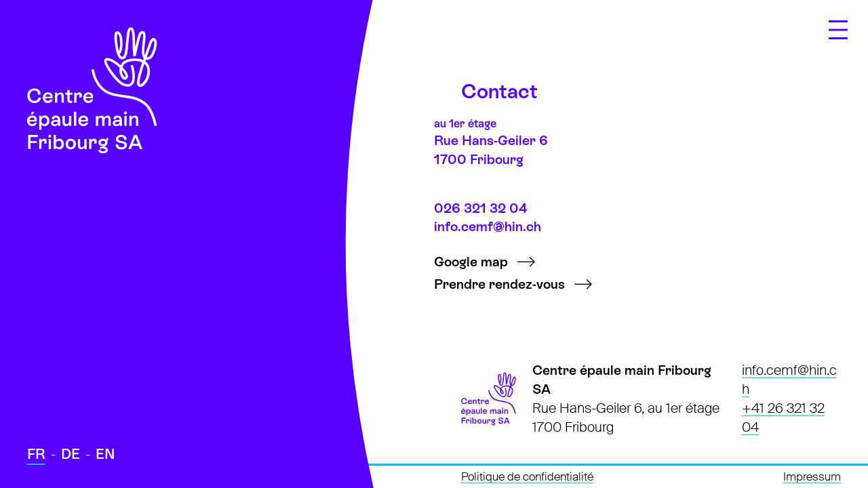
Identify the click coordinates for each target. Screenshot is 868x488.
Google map (471, 262)
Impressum (812, 477)
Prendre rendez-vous (499, 284)
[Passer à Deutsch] (71, 455)
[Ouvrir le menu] (838, 30)
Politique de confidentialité (527, 477)
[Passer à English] (105, 455)
